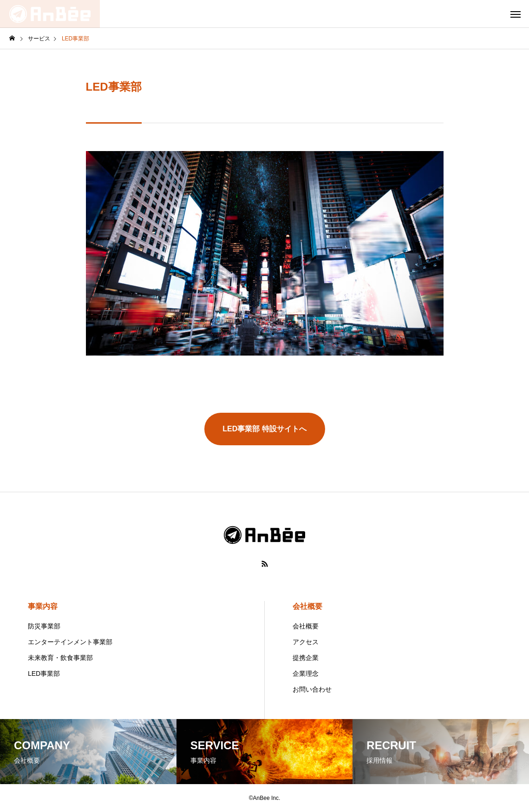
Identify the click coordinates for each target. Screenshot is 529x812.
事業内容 (43, 606)
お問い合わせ (312, 689)
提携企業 (306, 658)
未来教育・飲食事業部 (60, 658)
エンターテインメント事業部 (70, 642)
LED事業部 (44, 673)
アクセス (306, 642)
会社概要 (307, 606)
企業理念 (306, 673)
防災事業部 (44, 626)
